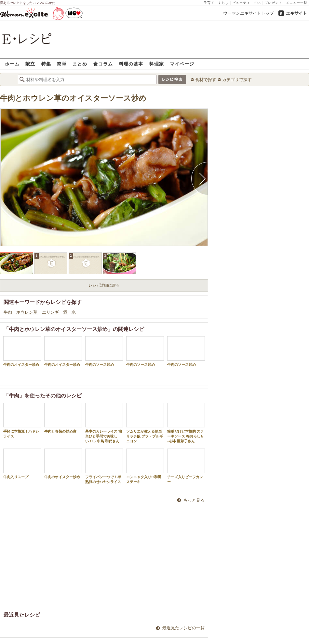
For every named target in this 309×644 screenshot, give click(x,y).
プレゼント (273, 3)
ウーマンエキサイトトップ (249, 13)
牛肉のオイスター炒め (22, 351)
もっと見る (194, 500)
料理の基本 (131, 64)
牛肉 (8, 312)
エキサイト (296, 13)
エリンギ (51, 312)
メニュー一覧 (297, 3)
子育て (209, 3)
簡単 (62, 64)
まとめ (80, 64)
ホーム (12, 64)
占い (257, 3)
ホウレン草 (27, 312)
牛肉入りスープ (22, 464)
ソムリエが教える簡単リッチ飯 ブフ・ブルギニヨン (145, 423)
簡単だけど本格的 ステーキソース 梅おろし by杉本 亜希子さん (186, 423)
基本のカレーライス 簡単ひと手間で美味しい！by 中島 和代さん (104, 423)
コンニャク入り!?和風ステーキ (145, 466)
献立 (30, 64)
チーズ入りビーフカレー (186, 466)
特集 (46, 64)
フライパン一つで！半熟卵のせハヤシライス (104, 466)
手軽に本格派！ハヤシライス (22, 421)
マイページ (182, 64)
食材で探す (206, 80)
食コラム (103, 64)
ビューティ (241, 3)
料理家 (157, 64)
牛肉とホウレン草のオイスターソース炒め (73, 98)
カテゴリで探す (237, 80)
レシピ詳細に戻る (104, 285)
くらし (223, 3)
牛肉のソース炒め (104, 351)
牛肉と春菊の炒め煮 (63, 418)
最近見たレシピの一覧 (183, 628)
